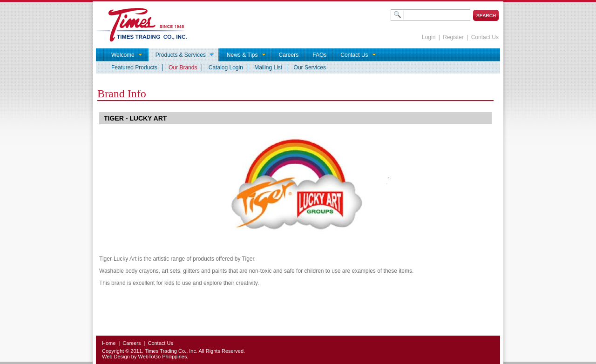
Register (453, 37)
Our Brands (183, 67)
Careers (132, 343)
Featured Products (134, 67)
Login (429, 37)
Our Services (310, 67)
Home (109, 343)
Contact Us (485, 37)
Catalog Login (226, 67)
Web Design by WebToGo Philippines (144, 357)
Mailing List (268, 67)
